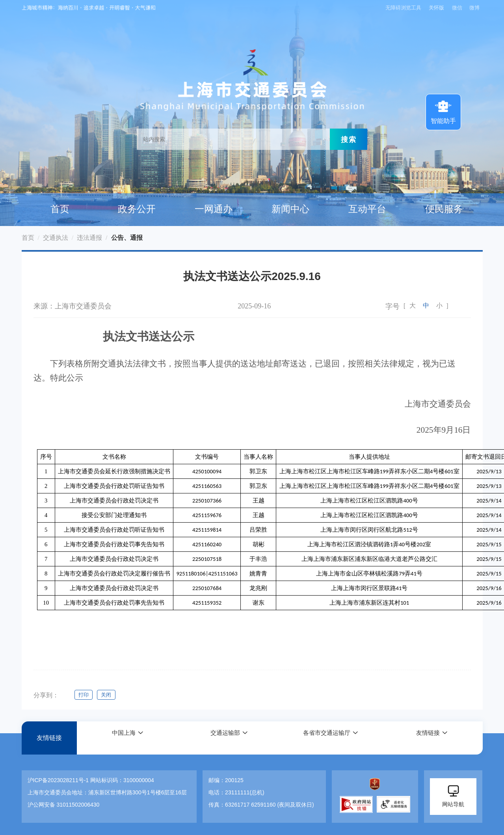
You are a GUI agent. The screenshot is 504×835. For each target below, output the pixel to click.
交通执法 (56, 238)
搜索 (349, 139)
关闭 (108, 695)
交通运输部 (225, 738)
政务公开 (137, 209)
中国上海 (123, 738)
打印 (84, 695)
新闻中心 (290, 209)
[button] (127, 738)
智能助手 (443, 111)
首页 (60, 209)
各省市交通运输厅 (326, 738)
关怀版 (436, 8)
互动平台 (367, 209)
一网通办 (214, 209)
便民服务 (444, 209)
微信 (457, 8)
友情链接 (49, 738)
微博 (474, 8)
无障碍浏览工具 (401, 8)
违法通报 (89, 238)
